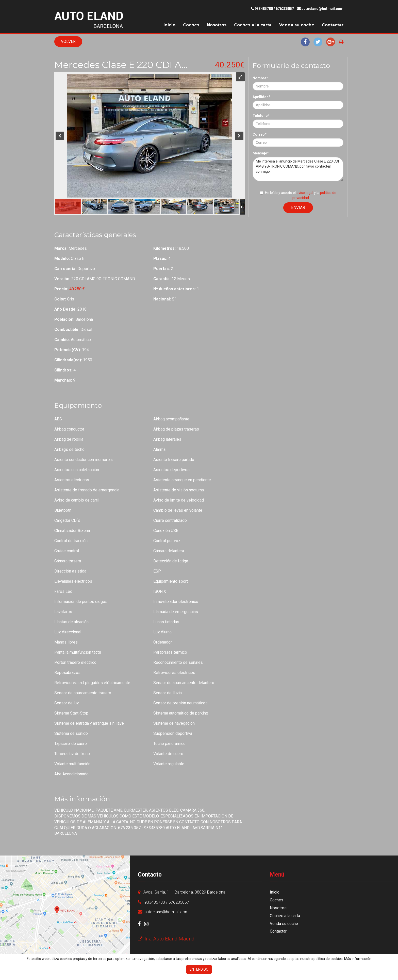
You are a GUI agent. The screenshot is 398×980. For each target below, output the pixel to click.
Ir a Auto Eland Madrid (166, 939)
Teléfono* (261, 116)
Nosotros (217, 25)
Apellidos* (261, 97)
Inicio (169, 25)
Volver (68, 41)
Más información (358, 959)
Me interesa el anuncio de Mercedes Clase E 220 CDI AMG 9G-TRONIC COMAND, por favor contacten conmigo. (298, 169)
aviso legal (305, 193)
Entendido (199, 969)
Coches (191, 25)
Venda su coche (297, 25)
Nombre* (260, 78)
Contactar (333, 25)
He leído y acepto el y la (298, 195)
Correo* (260, 134)
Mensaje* (261, 153)
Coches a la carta (253, 25)
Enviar (298, 208)
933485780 (264, 9)
